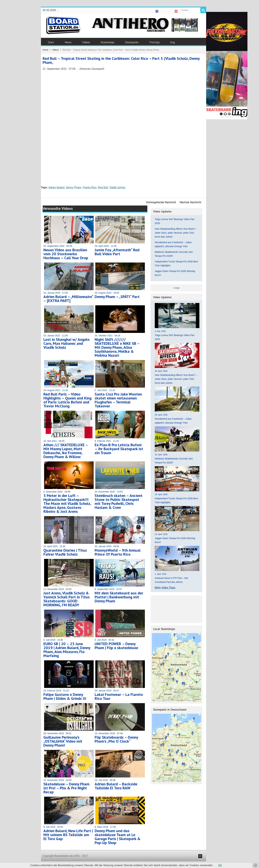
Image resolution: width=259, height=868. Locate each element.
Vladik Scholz (117, 187)
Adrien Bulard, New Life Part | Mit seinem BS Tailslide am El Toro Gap (68, 835)
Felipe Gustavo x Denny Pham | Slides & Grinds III (65, 696)
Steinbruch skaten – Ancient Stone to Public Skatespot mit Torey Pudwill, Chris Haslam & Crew (119, 501)
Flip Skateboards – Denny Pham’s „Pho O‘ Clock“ (116, 739)
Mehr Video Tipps (165, 588)
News (68, 42)
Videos (86, 42)
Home (46, 50)
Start (51, 42)
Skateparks (132, 42)
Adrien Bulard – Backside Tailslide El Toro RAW (116, 786)
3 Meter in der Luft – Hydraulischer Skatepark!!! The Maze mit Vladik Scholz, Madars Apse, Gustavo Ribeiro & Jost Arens (67, 503)
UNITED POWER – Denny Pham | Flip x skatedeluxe (116, 646)
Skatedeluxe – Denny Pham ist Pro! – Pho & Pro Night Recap (66, 788)
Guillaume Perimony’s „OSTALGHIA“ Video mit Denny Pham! (63, 741)
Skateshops (108, 42)
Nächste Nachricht (190, 202)
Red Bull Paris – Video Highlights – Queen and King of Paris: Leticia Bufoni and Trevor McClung (67, 400)
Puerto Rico (90, 187)
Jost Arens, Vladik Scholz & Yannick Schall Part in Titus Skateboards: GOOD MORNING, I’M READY (67, 599)
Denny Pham (74, 187)
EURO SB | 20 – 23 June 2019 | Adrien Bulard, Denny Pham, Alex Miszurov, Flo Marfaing (67, 650)
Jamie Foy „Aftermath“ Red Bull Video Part (117, 252)
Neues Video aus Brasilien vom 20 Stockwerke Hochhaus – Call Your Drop (66, 254)
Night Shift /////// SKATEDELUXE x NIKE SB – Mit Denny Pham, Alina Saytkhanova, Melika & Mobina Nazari (117, 347)
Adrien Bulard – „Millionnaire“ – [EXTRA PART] (68, 299)
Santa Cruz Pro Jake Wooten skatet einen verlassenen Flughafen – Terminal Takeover (118, 400)
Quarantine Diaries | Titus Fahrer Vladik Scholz (65, 552)
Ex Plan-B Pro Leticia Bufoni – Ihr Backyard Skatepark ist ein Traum (119, 449)
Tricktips (154, 42)
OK (220, 865)
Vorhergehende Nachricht (161, 202)
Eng (173, 42)
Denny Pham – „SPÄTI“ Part (117, 297)
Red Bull (103, 187)
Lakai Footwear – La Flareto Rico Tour (119, 696)
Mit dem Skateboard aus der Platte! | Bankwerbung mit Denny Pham (119, 597)
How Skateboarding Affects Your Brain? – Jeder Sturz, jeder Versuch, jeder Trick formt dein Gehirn (176, 233)
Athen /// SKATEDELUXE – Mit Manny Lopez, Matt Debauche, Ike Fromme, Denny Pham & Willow (66, 451)
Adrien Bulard (56, 187)
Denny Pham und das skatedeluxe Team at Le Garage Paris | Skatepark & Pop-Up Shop (118, 837)
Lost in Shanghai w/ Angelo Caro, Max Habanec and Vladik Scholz (66, 343)
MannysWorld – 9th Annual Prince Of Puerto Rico (118, 552)
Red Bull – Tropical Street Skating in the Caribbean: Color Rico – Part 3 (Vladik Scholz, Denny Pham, (121, 60)
